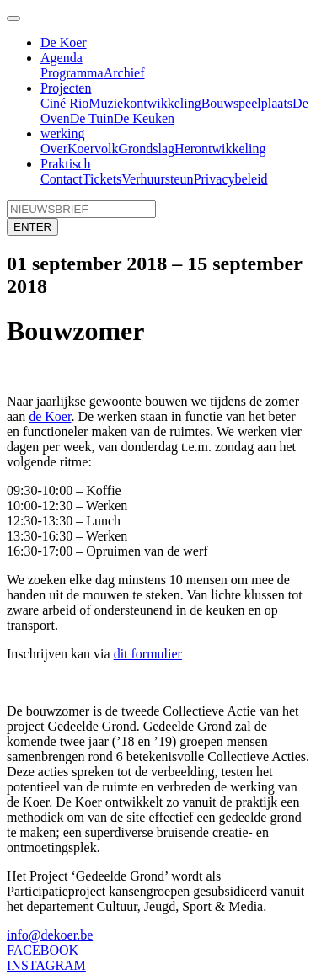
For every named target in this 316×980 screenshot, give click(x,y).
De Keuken (144, 118)
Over (54, 149)
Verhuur (143, 179)
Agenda (62, 58)
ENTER (32, 227)
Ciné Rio (64, 103)
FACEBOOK (43, 950)
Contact (62, 179)
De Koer (64, 43)
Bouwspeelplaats (247, 103)
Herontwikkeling (220, 149)
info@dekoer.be (50, 935)
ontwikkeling (165, 103)
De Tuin (92, 118)
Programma (72, 73)
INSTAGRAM (46, 965)
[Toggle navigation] (13, 19)
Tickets (102, 179)
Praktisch (66, 164)
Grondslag (146, 149)
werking (62, 133)
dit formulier (148, 654)
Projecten (66, 88)
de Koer (50, 416)
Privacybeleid (231, 179)
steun (179, 179)
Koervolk (93, 149)
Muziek (109, 103)
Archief (124, 73)
